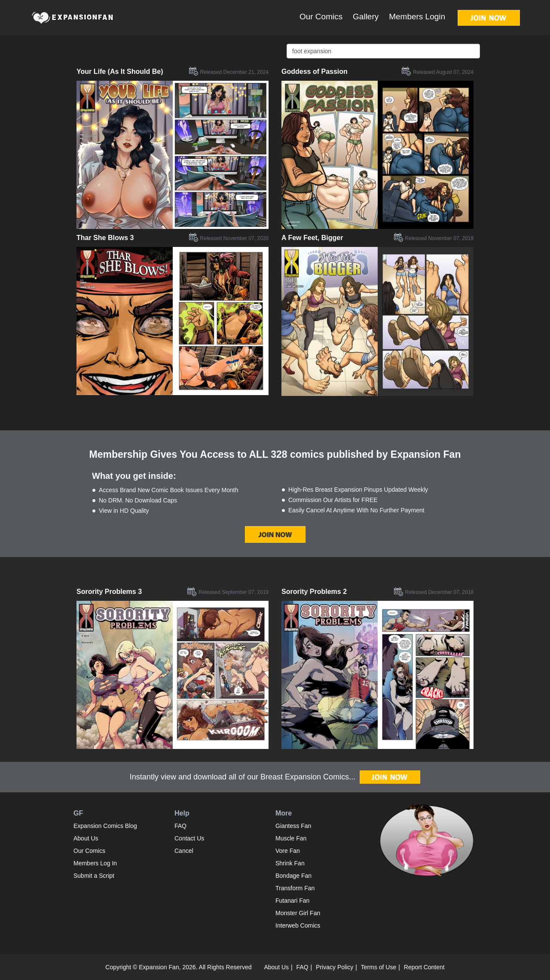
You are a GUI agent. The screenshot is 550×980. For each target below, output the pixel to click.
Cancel (184, 851)
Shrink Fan (290, 863)
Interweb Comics (298, 925)
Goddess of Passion (315, 72)
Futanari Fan (292, 901)
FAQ (180, 826)
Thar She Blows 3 (105, 238)
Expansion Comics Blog (105, 826)
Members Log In (95, 863)
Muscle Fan (291, 838)
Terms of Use (379, 967)
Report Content (424, 967)
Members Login (417, 17)
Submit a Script (94, 876)
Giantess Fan (293, 826)
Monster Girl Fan (298, 913)
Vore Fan (288, 851)
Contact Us (189, 838)
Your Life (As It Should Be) (120, 72)
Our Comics (321, 17)
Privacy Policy (335, 967)
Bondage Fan (293, 876)
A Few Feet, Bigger (312, 238)
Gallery (366, 17)
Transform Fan (295, 888)
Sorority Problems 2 (314, 592)
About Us (86, 838)
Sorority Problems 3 (109, 592)
